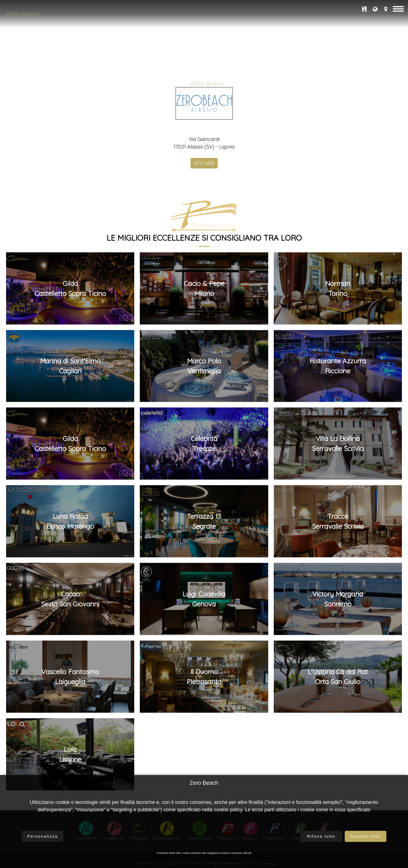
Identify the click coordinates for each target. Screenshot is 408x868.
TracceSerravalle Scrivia (338, 664)
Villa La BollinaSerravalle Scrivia (338, 586)
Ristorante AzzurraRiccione (338, 509)
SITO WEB (204, 162)
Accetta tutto (365, 836)
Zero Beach (22, 14)
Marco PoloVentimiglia (204, 509)
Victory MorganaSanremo (338, 742)
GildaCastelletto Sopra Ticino (70, 431)
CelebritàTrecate (204, 586)
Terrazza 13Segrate (204, 664)
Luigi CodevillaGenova (204, 742)
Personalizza (42, 836)
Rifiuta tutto (321, 836)
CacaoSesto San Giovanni (70, 742)
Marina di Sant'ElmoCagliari (70, 509)
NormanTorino (338, 431)
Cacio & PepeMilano (204, 431)
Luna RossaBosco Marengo (70, 664)
